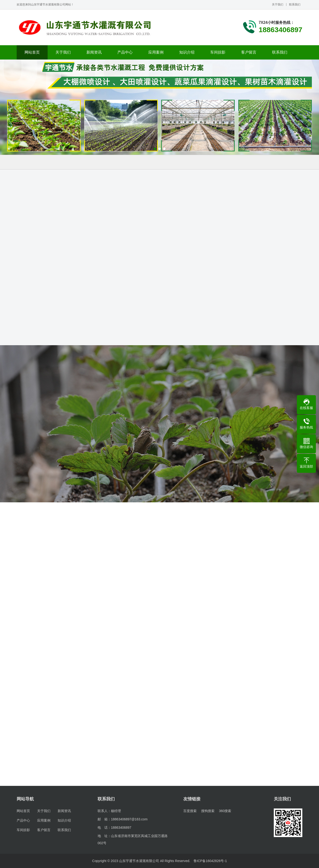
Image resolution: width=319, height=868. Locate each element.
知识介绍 (187, 52)
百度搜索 (190, 811)
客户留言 (249, 52)
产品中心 (125, 52)
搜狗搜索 (208, 811)
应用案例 (156, 52)
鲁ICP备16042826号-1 (210, 861)
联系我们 (295, 5)
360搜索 (225, 811)
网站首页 (32, 52)
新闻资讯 (94, 52)
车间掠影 (218, 52)
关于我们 (278, 5)
